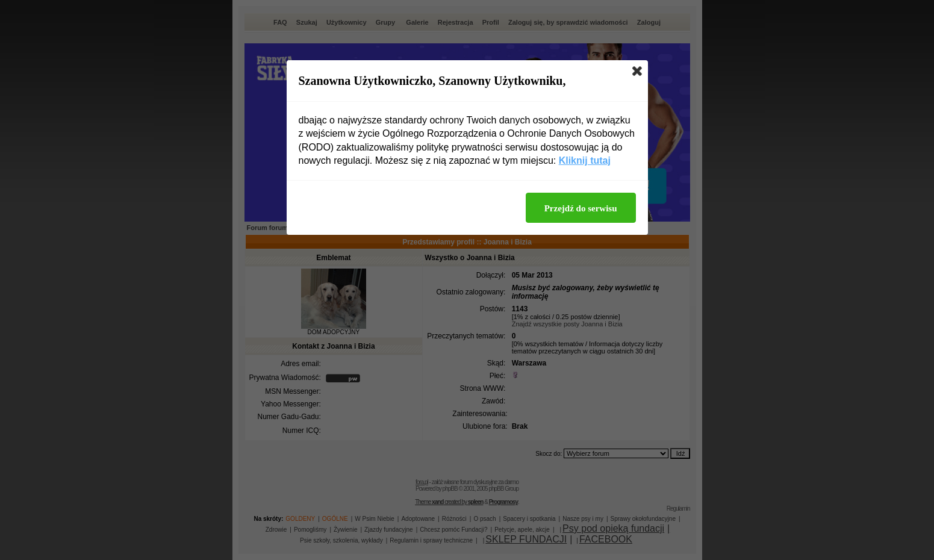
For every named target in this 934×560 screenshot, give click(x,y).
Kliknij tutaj (585, 160)
